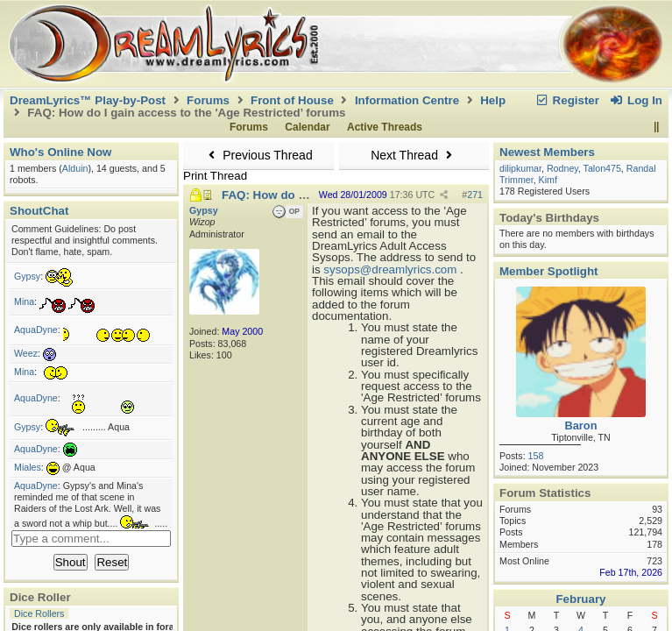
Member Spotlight (549, 271)
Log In (636, 100)
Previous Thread (258, 155)
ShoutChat (39, 211)
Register (567, 100)
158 (536, 456)
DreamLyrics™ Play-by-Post (88, 100)
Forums (208, 100)
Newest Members (547, 152)
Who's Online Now (60, 152)
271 (475, 195)
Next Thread (414, 155)
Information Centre (407, 100)
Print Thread (215, 176)
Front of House (292, 100)
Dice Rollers (39, 613)
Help (493, 100)
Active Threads (385, 127)
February (580, 599)
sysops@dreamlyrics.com (390, 269)
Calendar (307, 127)
